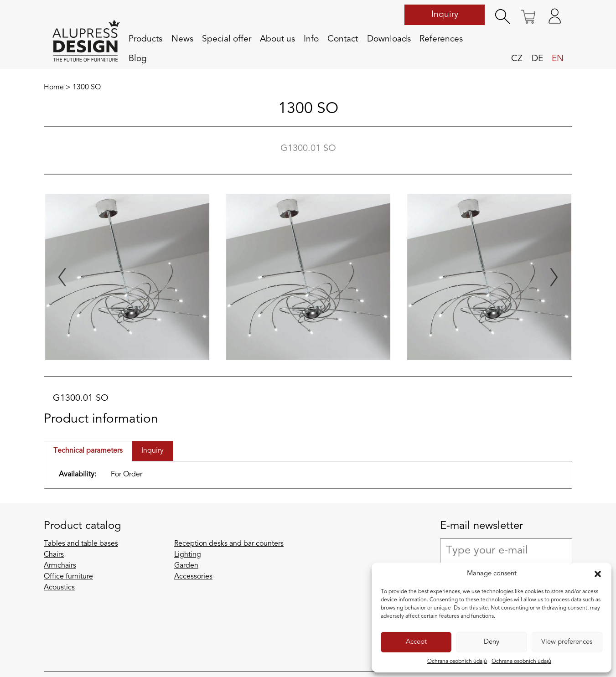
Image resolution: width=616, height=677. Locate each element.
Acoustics (59, 588)
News (182, 39)
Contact (343, 39)
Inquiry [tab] (153, 451)
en (558, 59)
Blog (138, 59)
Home (54, 88)
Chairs (54, 555)
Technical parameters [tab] (88, 451)
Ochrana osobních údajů (457, 661)
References (441, 39)
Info (311, 39)
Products (145, 39)
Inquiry (445, 15)
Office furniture (68, 577)
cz (517, 59)
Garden (186, 566)
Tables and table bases (81, 544)
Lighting (188, 555)
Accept (416, 642)
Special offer (227, 39)
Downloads (389, 39)
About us (277, 39)
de (537, 59)
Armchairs (60, 566)
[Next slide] (554, 277)
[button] (598, 574)
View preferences (567, 642)
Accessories (193, 577)
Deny (492, 642)
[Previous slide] (62, 277)
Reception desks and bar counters (229, 544)
